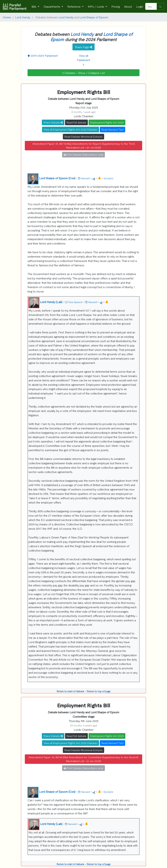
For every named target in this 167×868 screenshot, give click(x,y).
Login (140, 6)
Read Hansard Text (112, 129)
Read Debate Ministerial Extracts (83, 137)
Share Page (83, 47)
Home (7, 17)
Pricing (116, 6)
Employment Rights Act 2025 (107, 122)
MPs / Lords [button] (96, 6)
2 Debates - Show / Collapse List (83, 73)
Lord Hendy (23, 17)
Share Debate (53, 122)
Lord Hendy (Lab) (51, 302)
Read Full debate (76, 122)
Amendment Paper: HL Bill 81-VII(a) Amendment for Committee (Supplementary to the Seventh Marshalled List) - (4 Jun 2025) (84, 759)
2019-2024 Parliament (43, 55)
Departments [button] (52, 6)
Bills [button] (34, 6)
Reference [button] (74, 6)
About (128, 6)
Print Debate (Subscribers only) (83, 155)
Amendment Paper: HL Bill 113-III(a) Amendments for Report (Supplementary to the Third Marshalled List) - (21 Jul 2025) (84, 146)
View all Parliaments (83, 60)
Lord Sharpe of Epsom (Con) (57, 178)
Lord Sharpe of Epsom (94, 17)
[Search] (151, 6)
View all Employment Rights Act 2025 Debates (71, 129)
